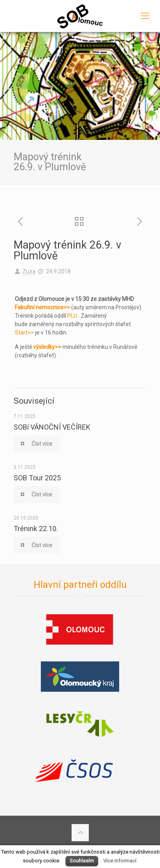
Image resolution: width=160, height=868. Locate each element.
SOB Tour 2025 (37, 478)
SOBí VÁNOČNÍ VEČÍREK (52, 427)
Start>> (24, 332)
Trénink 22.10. (36, 529)
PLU (72, 316)
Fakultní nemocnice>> (42, 307)
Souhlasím (82, 861)
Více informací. (120, 861)
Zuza (29, 271)
